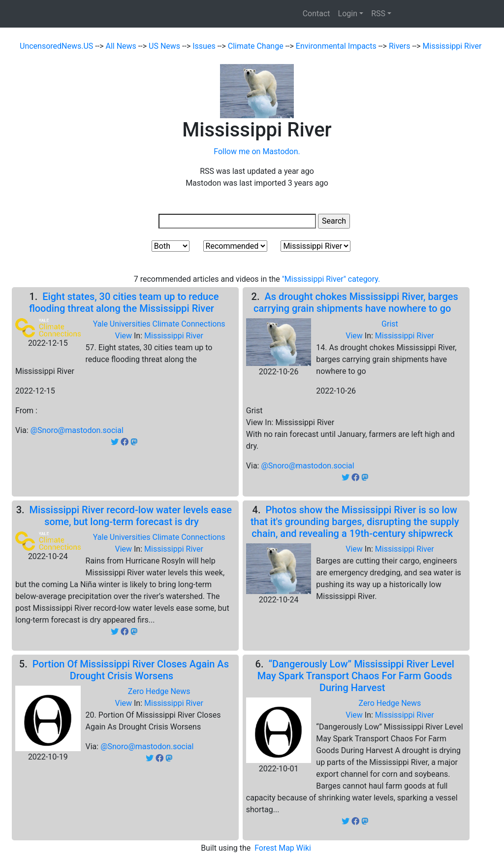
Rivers (401, 46)
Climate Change (257, 46)
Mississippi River (452, 46)
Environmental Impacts (337, 46)
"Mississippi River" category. (331, 279)
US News (165, 46)
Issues (205, 46)
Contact (316, 14)
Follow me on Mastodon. (257, 151)
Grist (390, 324)
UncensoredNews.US (57, 46)
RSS (378, 14)
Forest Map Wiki (284, 848)
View (124, 336)
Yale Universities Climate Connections (159, 324)
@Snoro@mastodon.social (77, 430)
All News (122, 46)
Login (348, 14)
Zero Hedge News (159, 691)
